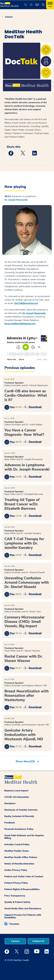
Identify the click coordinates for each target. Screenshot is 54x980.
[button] (25, 5)
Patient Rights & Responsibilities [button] (22, 889)
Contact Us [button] (38, 941)
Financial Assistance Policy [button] (19, 829)
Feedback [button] (10, 823)
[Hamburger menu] (50, 5)
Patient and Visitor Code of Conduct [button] (24, 877)
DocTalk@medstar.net (26, 303)
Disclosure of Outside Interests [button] (21, 810)
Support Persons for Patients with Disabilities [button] (23, 916)
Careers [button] (15, 941)
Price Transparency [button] (15, 896)
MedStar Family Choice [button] (17, 851)
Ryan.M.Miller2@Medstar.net (20, 324)
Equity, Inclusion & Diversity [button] (19, 816)
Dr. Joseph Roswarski (16, 200)
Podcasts (9, 17)
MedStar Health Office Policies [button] (21, 857)
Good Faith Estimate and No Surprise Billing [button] (24, 837)
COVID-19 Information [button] (17, 797)
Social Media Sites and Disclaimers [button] (23, 909)
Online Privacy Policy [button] (16, 870)
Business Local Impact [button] (16, 791)
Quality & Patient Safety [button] (17, 902)
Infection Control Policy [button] (17, 844)
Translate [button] (14, 924)
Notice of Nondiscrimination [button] (19, 864)
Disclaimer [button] (10, 803)
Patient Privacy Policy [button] (16, 883)
